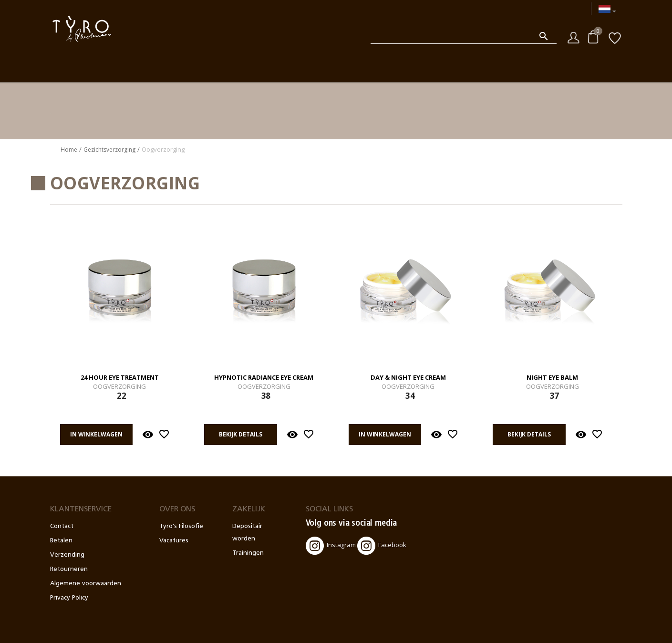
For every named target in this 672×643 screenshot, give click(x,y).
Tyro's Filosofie (181, 526)
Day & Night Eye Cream (408, 378)
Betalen (61, 541)
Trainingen (248, 553)
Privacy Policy (69, 598)
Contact (62, 526)
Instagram (331, 546)
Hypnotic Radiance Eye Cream (264, 378)
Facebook (382, 546)
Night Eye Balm (552, 378)
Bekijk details (240, 434)
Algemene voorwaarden (86, 584)
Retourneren (69, 569)
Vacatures (174, 541)
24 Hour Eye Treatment (120, 378)
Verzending (67, 555)
